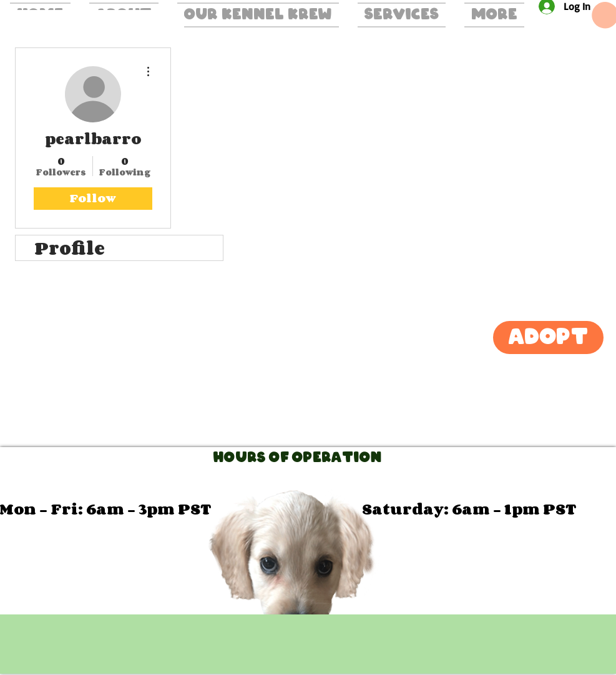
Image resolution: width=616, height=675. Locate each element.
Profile (70, 248)
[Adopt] (548, 337)
